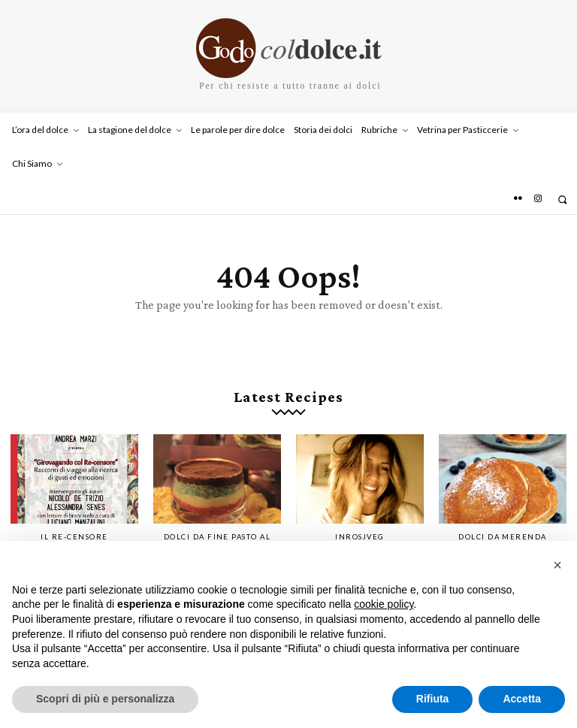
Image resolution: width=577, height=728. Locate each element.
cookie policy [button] (384, 604)
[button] (562, 199)
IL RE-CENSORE (74, 530)
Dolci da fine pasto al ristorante (218, 533)
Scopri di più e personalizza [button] (105, 699)
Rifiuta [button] (433, 699)
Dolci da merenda (503, 530)
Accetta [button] (522, 699)
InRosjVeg (360, 530)
